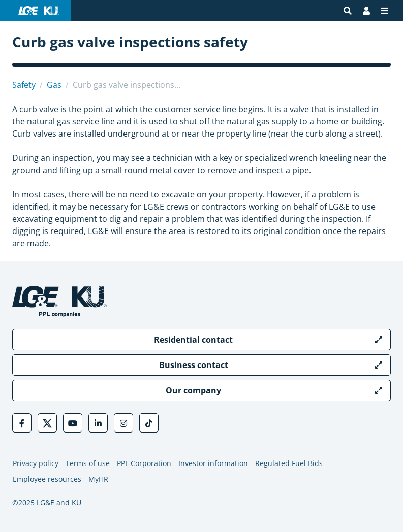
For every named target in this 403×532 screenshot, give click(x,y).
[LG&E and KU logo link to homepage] (39, 11)
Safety (24, 85)
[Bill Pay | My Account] (366, 11)
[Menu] (385, 11)
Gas (54, 85)
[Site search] (348, 11)
